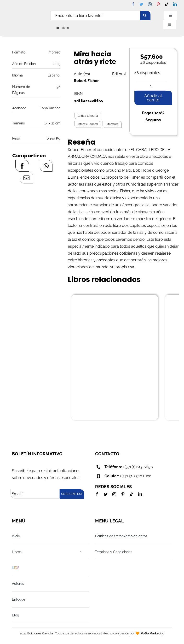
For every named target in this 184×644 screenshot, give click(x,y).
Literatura (112, 124)
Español (54, 75)
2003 (57, 64)
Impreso (54, 52)
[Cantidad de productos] (151, 86)
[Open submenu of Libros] (81, 552)
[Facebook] (22, 166)
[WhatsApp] (46, 166)
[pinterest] (158, 4)
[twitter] (141, 4)
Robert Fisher (86, 81)
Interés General (88, 124)
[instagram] (150, 4)
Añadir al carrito (153, 98)
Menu (62, 28)
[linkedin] (175, 4)
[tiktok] (167, 4)
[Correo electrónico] (26, 178)
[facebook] (133, 4)
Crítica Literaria (88, 116)
